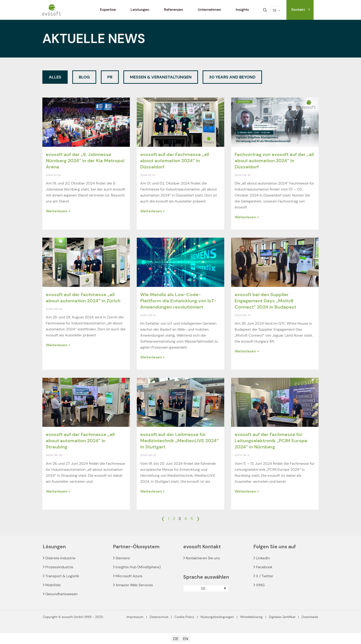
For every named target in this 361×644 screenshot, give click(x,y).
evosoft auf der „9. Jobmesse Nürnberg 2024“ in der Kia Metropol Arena (85, 161)
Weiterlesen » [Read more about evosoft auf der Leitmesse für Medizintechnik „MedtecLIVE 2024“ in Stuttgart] (152, 491)
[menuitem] (206, 588)
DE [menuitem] (203, 588)
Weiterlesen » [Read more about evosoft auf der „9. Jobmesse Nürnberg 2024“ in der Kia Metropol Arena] (58, 211)
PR (110, 77)
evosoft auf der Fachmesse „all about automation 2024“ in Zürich (83, 298)
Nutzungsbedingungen (217, 617)
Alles (55, 77)
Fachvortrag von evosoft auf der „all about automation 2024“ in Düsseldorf (274, 161)
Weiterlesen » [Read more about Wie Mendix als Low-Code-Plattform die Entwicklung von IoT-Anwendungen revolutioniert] (152, 357)
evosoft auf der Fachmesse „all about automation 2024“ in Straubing (80, 441)
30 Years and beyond (232, 77)
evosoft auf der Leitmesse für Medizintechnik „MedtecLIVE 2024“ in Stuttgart (179, 441)
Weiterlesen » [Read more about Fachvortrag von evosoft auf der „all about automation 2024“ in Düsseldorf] (247, 217)
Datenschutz (159, 617)
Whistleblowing (251, 617)
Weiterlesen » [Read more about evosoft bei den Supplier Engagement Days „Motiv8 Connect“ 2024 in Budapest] (247, 351)
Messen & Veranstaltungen (161, 77)
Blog (84, 77)
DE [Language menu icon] (277, 10)
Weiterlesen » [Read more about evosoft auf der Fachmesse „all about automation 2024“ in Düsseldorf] (152, 211)
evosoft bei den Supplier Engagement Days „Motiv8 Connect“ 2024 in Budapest (265, 301)
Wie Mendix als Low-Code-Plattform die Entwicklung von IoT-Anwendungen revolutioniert (178, 301)
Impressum (135, 617)
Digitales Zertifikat (282, 617)
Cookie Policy (184, 617)
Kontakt (301, 10)
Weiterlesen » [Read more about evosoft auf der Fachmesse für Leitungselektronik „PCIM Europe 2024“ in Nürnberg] (247, 491)
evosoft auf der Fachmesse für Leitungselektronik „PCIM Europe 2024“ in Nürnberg (271, 441)
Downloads (310, 617)
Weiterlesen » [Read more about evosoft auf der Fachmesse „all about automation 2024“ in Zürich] (58, 345)
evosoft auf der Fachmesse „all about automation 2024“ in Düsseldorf (175, 161)
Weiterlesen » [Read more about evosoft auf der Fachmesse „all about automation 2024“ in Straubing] (58, 491)
